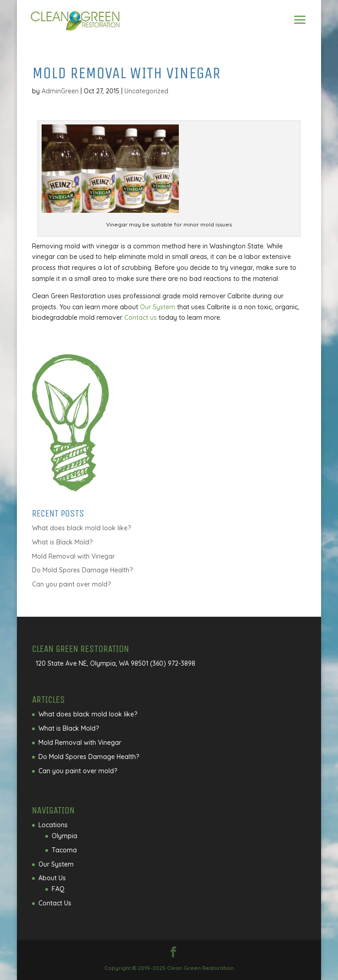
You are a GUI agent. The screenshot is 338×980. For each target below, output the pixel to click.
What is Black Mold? (62, 542)
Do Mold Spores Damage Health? (82, 570)
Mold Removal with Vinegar (73, 556)
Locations (53, 825)
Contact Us (55, 903)
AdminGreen (60, 91)
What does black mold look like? (81, 528)
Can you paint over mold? (71, 584)
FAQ (58, 889)
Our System (158, 307)
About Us (52, 878)
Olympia (64, 836)
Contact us (141, 318)
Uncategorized (146, 91)
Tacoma (64, 850)
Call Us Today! (169, 19)
